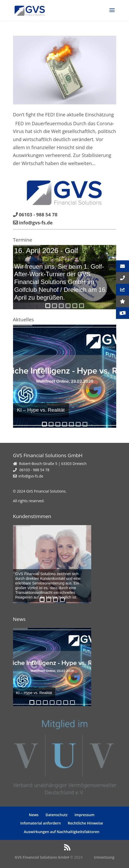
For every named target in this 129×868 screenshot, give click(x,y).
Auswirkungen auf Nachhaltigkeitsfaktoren (62, 832)
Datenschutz (57, 815)
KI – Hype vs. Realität (41, 410)
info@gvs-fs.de (31, 476)
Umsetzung (104, 857)
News (34, 815)
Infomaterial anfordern (41, 823)
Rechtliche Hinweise (85, 823)
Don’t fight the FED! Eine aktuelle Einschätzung (63, 115)
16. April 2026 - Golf (46, 251)
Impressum (84, 815)
